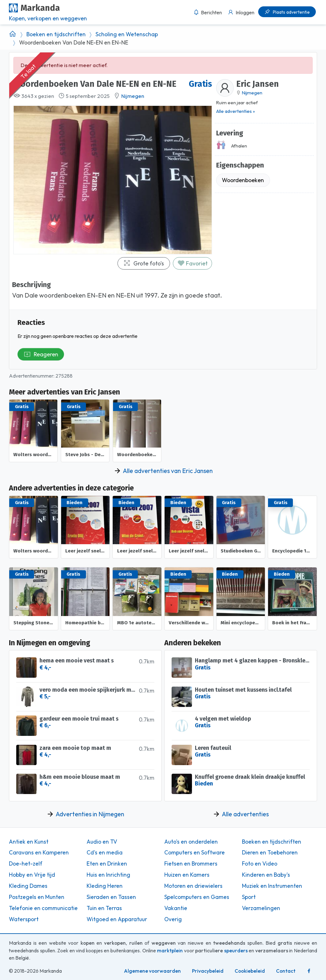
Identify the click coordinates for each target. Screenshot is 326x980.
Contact (286, 971)
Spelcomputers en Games (197, 897)
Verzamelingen (261, 908)
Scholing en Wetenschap (127, 34)
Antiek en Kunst (29, 842)
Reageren (41, 354)
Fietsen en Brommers (191, 864)
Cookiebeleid (250, 971)
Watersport (24, 919)
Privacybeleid (208, 971)
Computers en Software (195, 853)
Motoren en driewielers (193, 886)
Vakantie (176, 908)
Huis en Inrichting (108, 875)
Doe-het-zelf (26, 864)
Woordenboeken (243, 180)
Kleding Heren (105, 886)
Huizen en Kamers (187, 875)
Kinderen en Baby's (266, 875)
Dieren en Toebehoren (270, 853)
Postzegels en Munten (37, 897)
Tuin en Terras (104, 908)
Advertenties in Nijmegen (90, 814)
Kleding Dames (28, 886)
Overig (173, 919)
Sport (249, 897)
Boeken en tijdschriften (56, 34)
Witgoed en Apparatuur (117, 919)
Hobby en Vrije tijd (32, 875)
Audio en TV (102, 842)
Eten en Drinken (107, 864)
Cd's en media (105, 853)
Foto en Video (260, 864)
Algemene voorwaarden (152, 971)
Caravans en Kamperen (39, 853)
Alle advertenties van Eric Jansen (168, 471)
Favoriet (192, 263)
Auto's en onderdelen (191, 842)
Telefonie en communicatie (43, 908)
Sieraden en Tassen (111, 897)
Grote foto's (144, 263)
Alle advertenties (245, 814)
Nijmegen (133, 96)
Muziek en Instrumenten (272, 886)
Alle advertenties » (236, 111)
